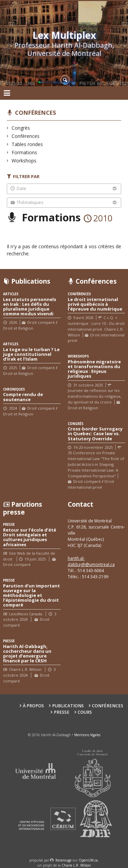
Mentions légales (87, 735)
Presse (62, 712)
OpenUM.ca (88, 860)
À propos (33, 706)
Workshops (24, 161)
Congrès (21, 128)
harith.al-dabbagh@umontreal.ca (91, 561)
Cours (85, 712)
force (63, 860)
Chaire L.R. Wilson (76, 865)
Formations (25, 152)
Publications (68, 706)
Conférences (36, 113)
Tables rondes (27, 144)
